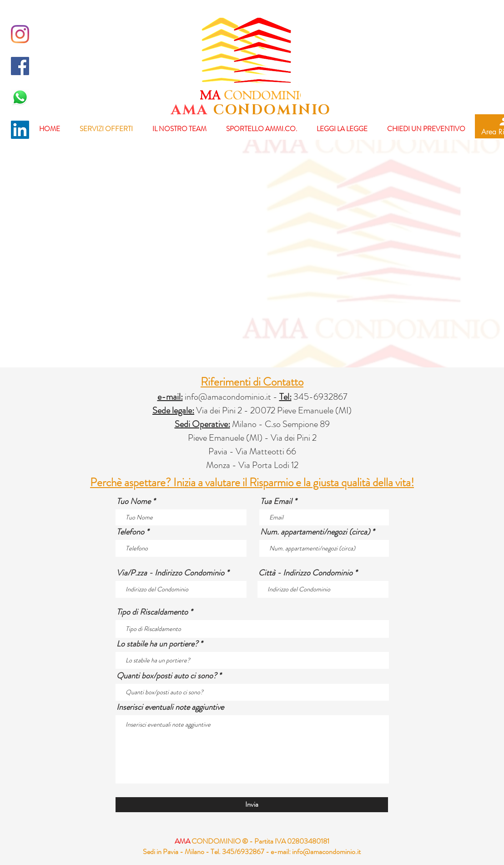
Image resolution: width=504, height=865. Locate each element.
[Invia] (252, 805)
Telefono (130, 532)
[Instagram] (20, 34)
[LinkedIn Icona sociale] (20, 130)
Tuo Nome (134, 501)
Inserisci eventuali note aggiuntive (170, 707)
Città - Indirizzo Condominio (305, 573)
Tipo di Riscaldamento (152, 612)
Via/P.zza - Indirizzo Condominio (170, 573)
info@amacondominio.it (228, 397)
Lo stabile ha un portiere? (157, 644)
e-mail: (281, 852)
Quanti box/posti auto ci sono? (166, 676)
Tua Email (276, 501)
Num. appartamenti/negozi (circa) (315, 532)
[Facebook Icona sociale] (20, 66)
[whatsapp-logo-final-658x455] (20, 98)
